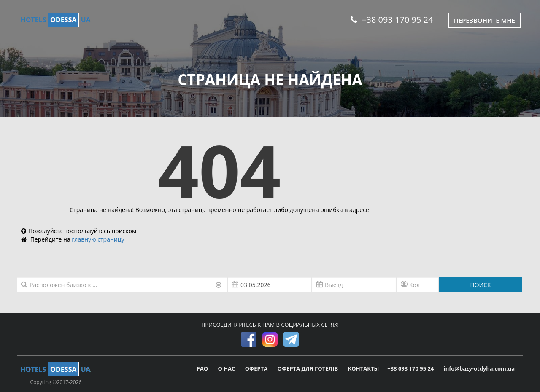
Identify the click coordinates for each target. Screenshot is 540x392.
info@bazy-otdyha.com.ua (479, 368)
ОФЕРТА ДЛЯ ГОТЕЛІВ (309, 368)
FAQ (203, 368)
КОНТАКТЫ (364, 368)
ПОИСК (480, 285)
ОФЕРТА (257, 368)
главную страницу (98, 239)
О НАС (227, 368)
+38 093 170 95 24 (392, 20)
